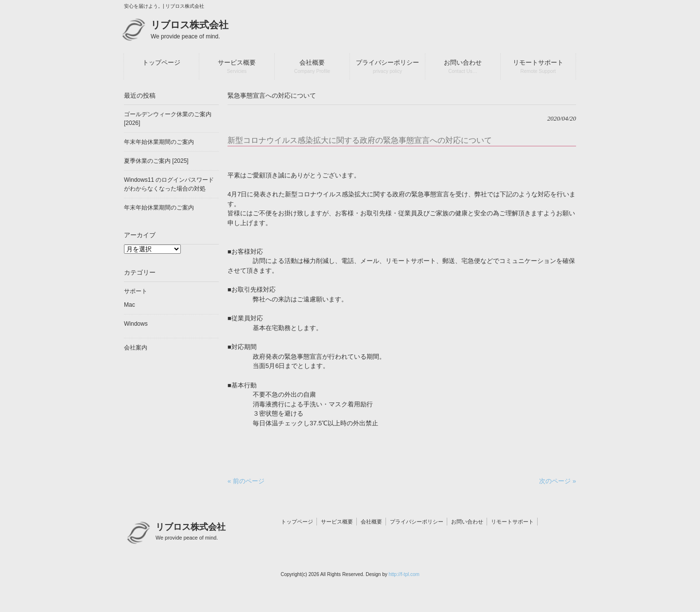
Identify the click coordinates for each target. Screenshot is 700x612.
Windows (136, 324)
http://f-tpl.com (404, 574)
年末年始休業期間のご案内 (159, 142)
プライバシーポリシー (417, 522)
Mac (130, 305)
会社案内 (136, 348)
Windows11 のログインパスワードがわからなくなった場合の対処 (169, 184)
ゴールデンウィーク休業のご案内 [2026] (168, 119)
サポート (136, 291)
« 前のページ (246, 481)
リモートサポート (512, 522)
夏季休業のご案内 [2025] (156, 161)
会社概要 (371, 522)
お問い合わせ (467, 522)
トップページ (297, 522)
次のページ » (558, 481)
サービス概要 (337, 522)
